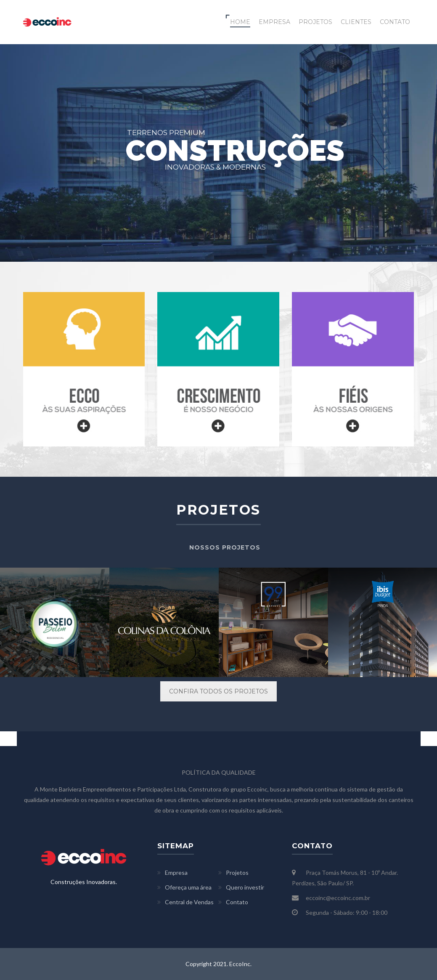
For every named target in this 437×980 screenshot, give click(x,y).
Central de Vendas (189, 902)
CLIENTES (356, 22)
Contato (237, 902)
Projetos (237, 872)
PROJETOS (315, 22)
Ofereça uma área (188, 887)
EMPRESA (274, 22)
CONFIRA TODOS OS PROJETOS (218, 691)
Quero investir (245, 887)
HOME (240, 22)
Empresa (176, 872)
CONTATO (395, 22)
